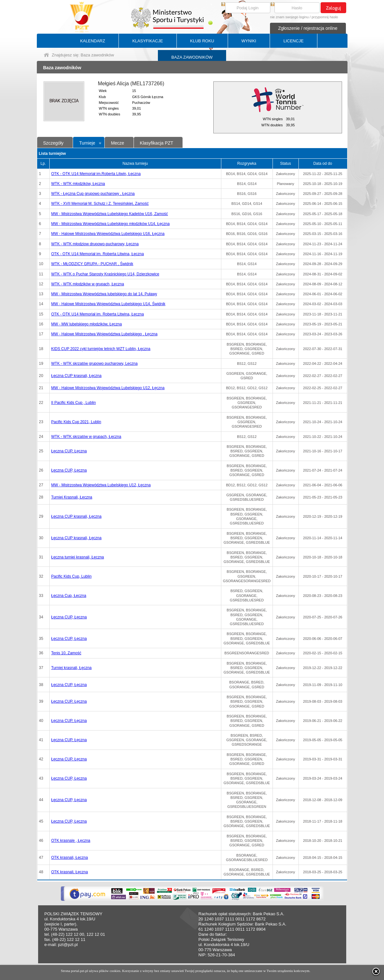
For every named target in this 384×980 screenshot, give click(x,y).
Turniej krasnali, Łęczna (71, 668)
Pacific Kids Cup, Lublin (71, 576)
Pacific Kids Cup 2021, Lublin (76, 422)
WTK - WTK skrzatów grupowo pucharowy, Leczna (94, 364)
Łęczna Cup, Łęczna (69, 596)
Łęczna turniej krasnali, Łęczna (78, 557)
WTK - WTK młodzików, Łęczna (78, 184)
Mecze (117, 143)
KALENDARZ (93, 41)
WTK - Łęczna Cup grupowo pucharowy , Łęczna (93, 194)
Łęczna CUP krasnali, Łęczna (76, 376)
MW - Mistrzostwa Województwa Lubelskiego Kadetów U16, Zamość (110, 214)
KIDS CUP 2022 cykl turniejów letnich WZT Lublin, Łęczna (101, 349)
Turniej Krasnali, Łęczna (72, 497)
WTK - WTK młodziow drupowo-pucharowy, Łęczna (95, 244)
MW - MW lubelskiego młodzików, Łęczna (87, 324)
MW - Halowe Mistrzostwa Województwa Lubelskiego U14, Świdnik (108, 304)
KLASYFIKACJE (147, 41)
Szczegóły (53, 143)
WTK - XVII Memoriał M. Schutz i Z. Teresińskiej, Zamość (100, 204)
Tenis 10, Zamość (66, 653)
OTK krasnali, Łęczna (70, 858)
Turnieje (87, 143)
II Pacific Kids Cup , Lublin (74, 403)
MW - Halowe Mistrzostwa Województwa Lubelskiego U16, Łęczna (108, 234)
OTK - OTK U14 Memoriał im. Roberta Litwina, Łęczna (98, 254)
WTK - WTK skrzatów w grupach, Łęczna (86, 437)
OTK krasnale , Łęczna (71, 841)
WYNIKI (249, 41)
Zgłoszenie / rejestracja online (308, 28)
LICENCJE (294, 41)
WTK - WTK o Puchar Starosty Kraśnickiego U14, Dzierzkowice (105, 274)
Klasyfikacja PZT (157, 143)
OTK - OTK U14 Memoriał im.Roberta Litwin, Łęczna (96, 174)
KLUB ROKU (202, 41)
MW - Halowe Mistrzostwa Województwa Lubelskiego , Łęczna (104, 334)
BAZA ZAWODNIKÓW (192, 57)
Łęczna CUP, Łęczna (69, 451)
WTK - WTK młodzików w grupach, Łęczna (88, 284)
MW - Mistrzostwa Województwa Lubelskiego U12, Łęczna (101, 485)
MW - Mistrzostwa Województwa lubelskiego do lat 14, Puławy (104, 294)
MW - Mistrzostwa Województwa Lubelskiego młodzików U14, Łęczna (110, 224)
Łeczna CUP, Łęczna (69, 821)
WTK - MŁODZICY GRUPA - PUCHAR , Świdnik (92, 264)
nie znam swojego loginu (289, 17)
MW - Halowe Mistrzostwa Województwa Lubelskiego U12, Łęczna (108, 388)
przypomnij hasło (325, 17)
